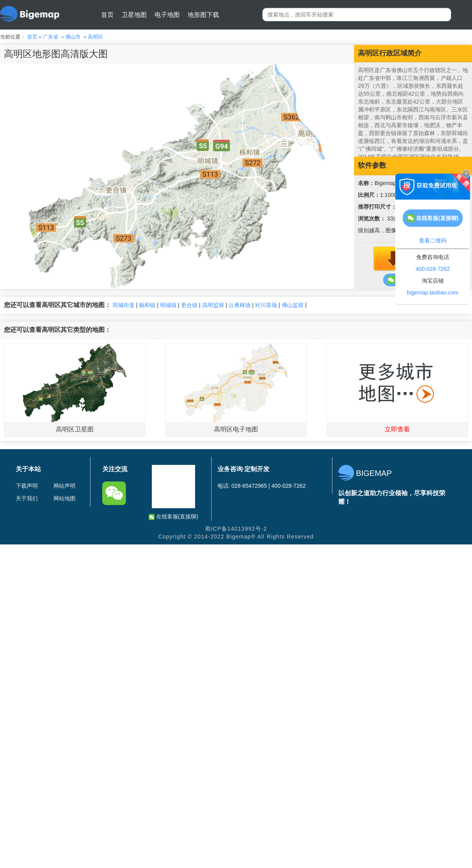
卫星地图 (134, 15)
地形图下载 (203, 15)
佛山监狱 (293, 305)
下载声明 (27, 486)
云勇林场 (240, 305)
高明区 (95, 37)
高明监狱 (213, 305)
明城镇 (168, 305)
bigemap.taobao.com (433, 292)
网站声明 (65, 486)
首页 (107, 15)
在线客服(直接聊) (173, 517)
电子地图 (167, 15)
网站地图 (65, 498)
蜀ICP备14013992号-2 (236, 529)
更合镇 (189, 305)
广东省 (51, 37)
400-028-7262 (432, 269)
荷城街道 (124, 305)
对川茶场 (266, 305)
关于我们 (27, 498)
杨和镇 (147, 305)
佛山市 (73, 37)
